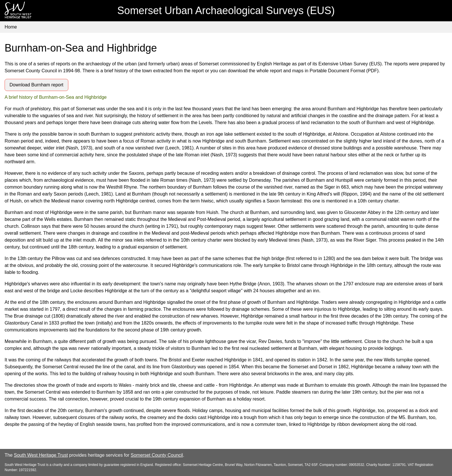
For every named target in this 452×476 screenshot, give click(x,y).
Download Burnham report (36, 85)
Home (11, 27)
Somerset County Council (157, 455)
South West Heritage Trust (41, 455)
